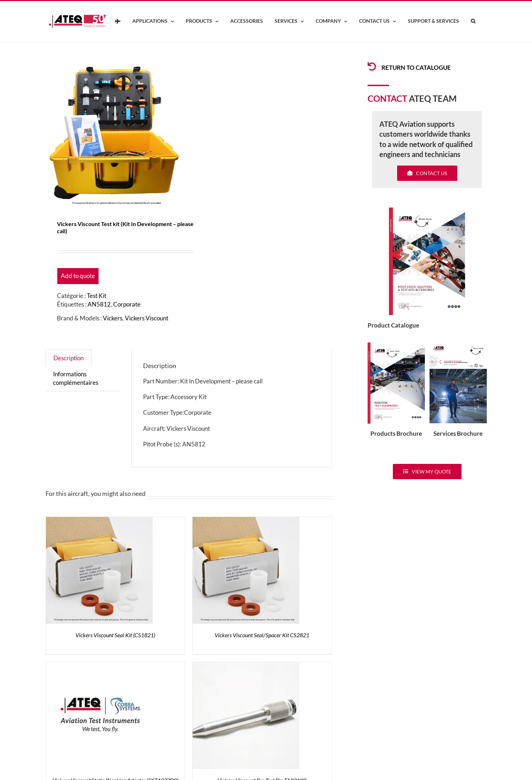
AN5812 (99, 304)
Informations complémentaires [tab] (76, 378)
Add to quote (78, 276)
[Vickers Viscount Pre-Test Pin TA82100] (246, 666)
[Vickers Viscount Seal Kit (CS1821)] (99, 521)
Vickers (113, 318)
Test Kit (97, 296)
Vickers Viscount (147, 318)
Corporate (127, 304)
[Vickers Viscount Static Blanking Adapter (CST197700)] (99, 666)
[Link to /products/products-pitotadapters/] (372, 67)
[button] (473, 21)
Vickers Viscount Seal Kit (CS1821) (115, 635)
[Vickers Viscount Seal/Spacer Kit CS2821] (246, 521)
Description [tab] (69, 358)
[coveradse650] (427, 211)
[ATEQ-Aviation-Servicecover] (458, 345)
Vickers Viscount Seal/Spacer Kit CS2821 (262, 635)
